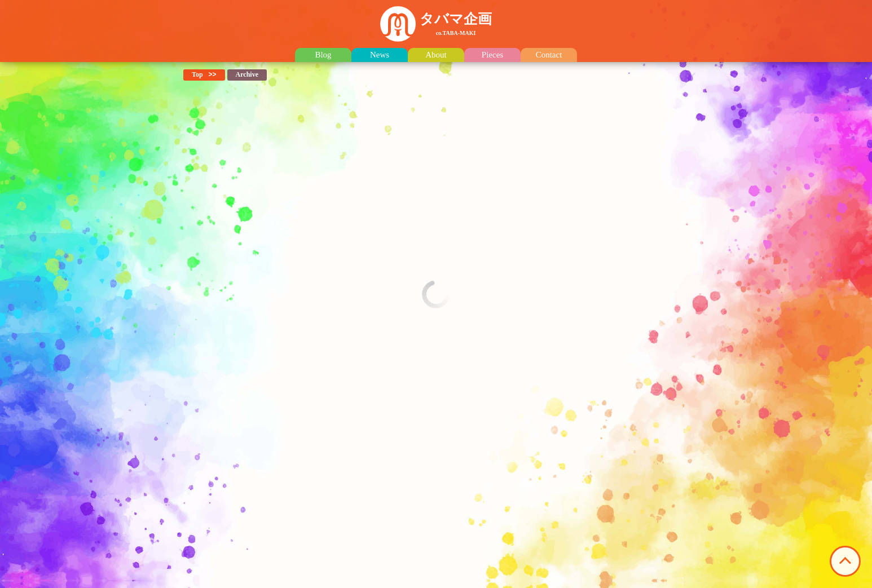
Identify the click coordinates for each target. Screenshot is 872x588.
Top (197, 74)
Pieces (492, 55)
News (380, 55)
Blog (323, 55)
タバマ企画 (456, 24)
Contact (549, 55)
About (436, 55)
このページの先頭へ (845, 561)
